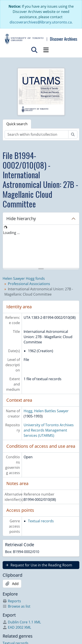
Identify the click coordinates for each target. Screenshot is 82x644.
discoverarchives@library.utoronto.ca (41, 22)
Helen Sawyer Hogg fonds (24, 278)
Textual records (41, 521)
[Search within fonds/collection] (37, 134)
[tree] (41, 247)
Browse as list (17, 606)
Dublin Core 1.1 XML (22, 622)
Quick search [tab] (17, 124)
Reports (12, 601)
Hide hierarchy (21, 219)
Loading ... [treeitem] (11, 233)
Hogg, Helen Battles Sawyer (46, 411)
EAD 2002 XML (17, 627)
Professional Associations (29, 284)
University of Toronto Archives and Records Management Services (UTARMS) (49, 430)
